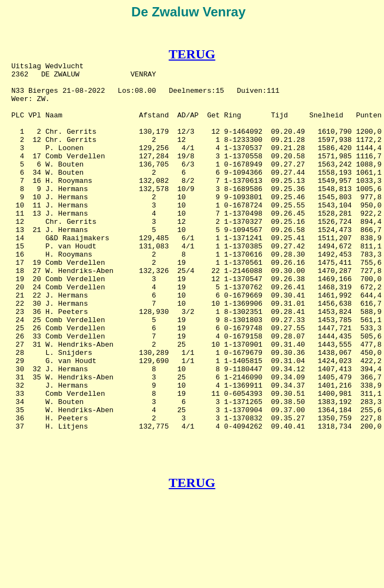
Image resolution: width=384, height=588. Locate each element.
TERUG (192, 54)
